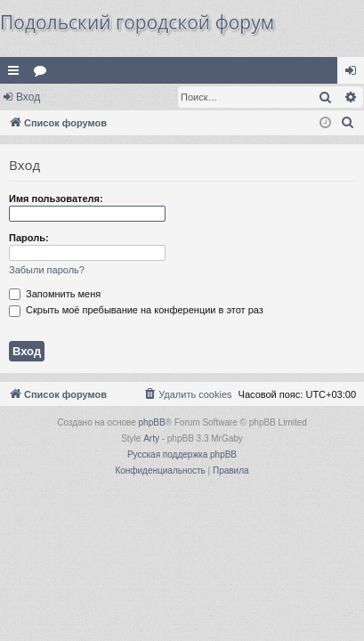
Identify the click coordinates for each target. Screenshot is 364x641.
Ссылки (17, 74)
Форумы (44, 74)
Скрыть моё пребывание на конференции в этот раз (136, 310)
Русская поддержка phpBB (182, 454)
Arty (151, 438)
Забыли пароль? (47, 270)
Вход (28, 97)
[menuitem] (348, 123)
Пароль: (29, 238)
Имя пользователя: (56, 199)
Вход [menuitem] (355, 74)
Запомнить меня (55, 294)
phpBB (152, 422)
